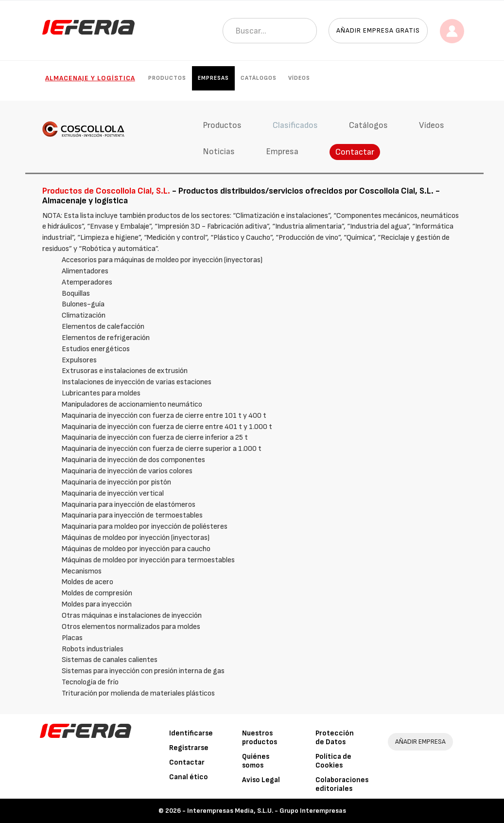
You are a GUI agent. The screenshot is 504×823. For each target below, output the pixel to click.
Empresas (213, 78)
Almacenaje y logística (90, 78)
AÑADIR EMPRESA (420, 742)
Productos (167, 78)
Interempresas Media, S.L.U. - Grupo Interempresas (267, 811)
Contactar (355, 152)
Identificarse (191, 733)
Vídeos (299, 78)
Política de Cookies (333, 761)
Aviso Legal (261, 780)
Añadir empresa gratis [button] (378, 30)
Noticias (219, 152)
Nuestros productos (260, 738)
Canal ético (189, 777)
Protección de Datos (335, 738)
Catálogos (259, 78)
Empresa (282, 152)
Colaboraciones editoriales (342, 784)
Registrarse (189, 748)
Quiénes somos (256, 761)
